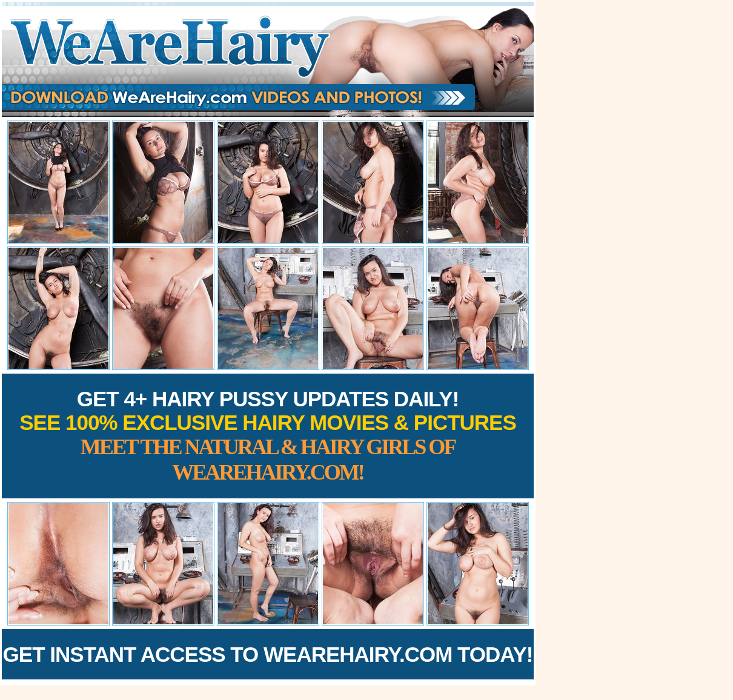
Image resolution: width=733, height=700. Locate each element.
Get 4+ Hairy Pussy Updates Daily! (268, 436)
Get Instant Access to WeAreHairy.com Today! (268, 654)
